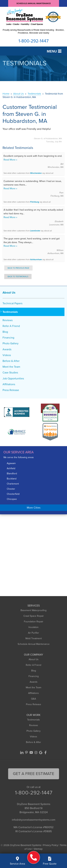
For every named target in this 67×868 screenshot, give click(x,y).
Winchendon (36, 173)
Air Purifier (33, 633)
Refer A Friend (11, 326)
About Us (9, 293)
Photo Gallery (11, 343)
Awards (7, 349)
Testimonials (10, 312)
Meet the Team (11, 367)
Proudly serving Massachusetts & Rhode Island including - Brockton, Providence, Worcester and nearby (34, 31)
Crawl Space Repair (34, 616)
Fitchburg (35, 202)
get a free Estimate (34, 774)
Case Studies (10, 372)
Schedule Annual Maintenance (34, 3)
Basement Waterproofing (33, 610)
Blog (5, 332)
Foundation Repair (34, 622)
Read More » (10, 160)
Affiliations (9, 384)
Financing (8, 338)
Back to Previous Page (18, 268)
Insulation (33, 627)
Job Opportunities (13, 378)
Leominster (35, 231)
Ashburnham (36, 260)
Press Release (11, 390)
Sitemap (38, 849)
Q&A (33, 699)
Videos (7, 355)
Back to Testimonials (18, 276)
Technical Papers (12, 303)
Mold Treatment (34, 638)
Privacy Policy (51, 845)
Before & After (11, 361)
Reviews (8, 320)
